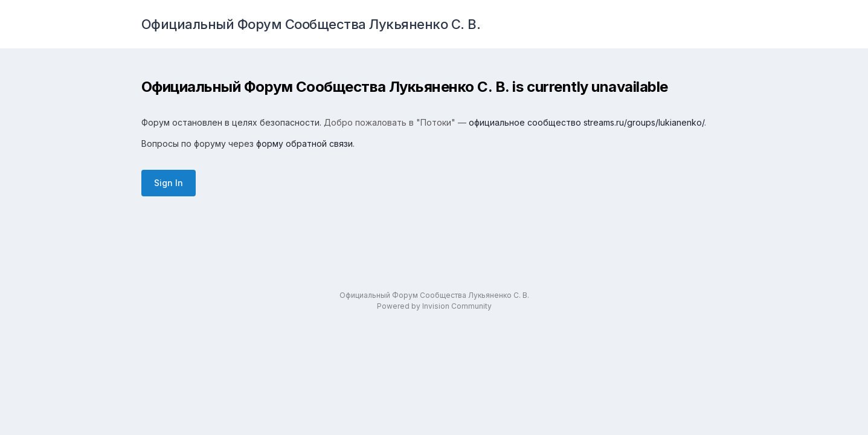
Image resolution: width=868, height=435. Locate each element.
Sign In (169, 183)
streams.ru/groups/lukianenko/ (644, 122)
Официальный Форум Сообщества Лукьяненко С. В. (311, 24)
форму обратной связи (304, 143)
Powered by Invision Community (434, 306)
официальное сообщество (525, 122)
